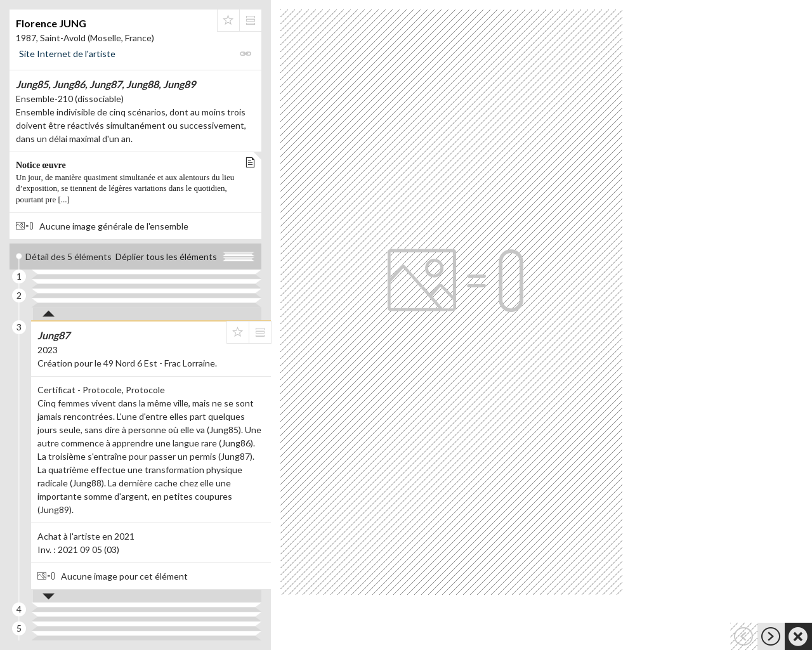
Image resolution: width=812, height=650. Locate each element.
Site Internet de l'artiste (67, 54)
